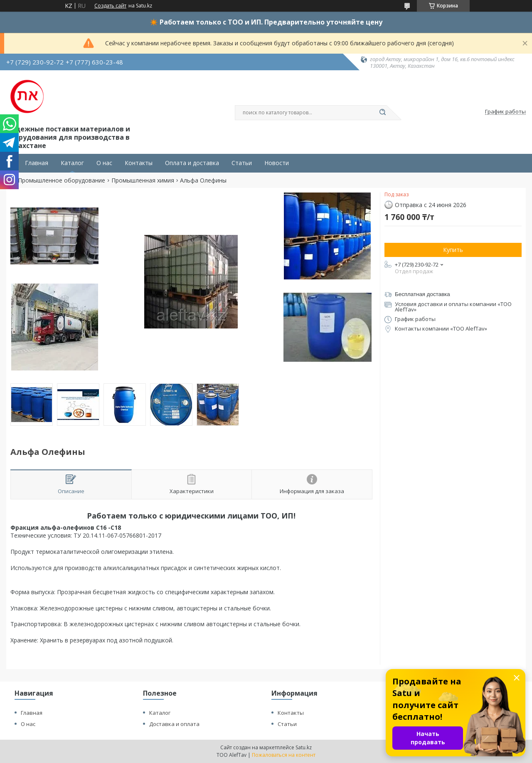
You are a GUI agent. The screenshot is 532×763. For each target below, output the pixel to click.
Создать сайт (110, 6)
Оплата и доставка (192, 163)
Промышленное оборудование (62, 180)
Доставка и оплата (174, 724)
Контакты (139, 163)
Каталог (72, 163)
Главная (37, 163)
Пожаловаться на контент (284, 755)
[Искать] (382, 113)
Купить (453, 250)
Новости (277, 163)
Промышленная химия (143, 180)
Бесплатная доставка (422, 294)
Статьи (242, 163)
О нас (104, 163)
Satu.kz (304, 747)
